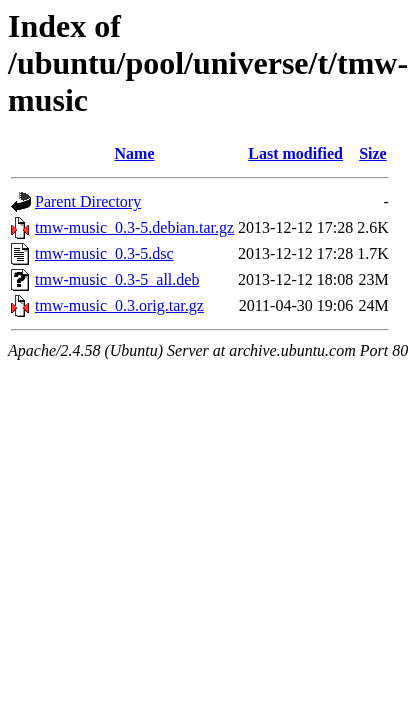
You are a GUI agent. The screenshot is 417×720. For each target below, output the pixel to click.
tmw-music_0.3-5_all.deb (117, 279)
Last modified (295, 153)
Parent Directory (88, 201)
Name (135, 153)
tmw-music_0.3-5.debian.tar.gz (134, 227)
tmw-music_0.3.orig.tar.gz (119, 305)
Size (373, 153)
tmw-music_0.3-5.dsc (104, 253)
